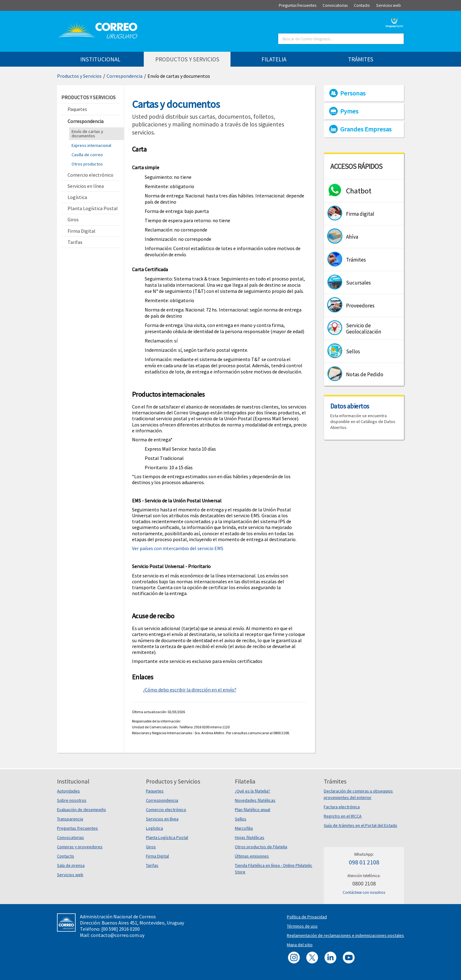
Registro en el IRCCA (343, 816)
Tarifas (152, 865)
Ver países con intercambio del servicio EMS (178, 548)
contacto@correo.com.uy (118, 935)
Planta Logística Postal (167, 837)
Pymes (349, 111)
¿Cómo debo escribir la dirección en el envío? (190, 690)
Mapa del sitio (300, 945)
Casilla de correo (87, 155)
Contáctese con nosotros (364, 892)
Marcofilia (244, 828)
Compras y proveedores (80, 847)
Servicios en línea (162, 819)
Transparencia (70, 819)
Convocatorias (70, 837)
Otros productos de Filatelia (261, 847)
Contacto (66, 856)
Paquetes (155, 791)
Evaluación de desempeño (81, 810)
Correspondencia (125, 76)
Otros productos (87, 164)
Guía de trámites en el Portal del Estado (360, 825)
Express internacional (91, 145)
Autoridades (68, 791)
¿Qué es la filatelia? (252, 791)
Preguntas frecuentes (77, 828)
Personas (353, 93)
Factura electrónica (342, 807)
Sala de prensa (71, 865)
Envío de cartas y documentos (179, 76)
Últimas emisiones (252, 856)
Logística (154, 828)
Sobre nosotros (72, 800)
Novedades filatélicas (255, 800)
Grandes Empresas (366, 129)
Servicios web (70, 875)
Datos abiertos (350, 406)
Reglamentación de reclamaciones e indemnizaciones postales (345, 935)
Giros (151, 847)
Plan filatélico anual (252, 810)
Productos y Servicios (79, 76)
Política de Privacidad (307, 917)
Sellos (241, 819)
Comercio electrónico (166, 810)
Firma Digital (157, 856)
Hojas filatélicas (250, 837)
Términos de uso (302, 926)
